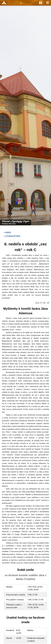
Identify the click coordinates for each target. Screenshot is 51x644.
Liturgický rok (12, 236)
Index (7, 232)
